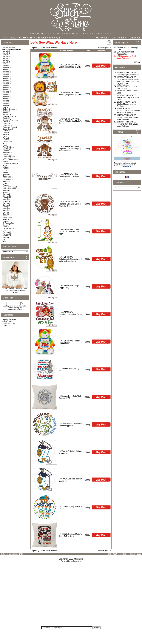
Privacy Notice (7, 322)
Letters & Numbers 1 (10, 163)
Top (3, 38)
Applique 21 (7, 89)
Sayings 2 (6, 200)
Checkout (135, 38)
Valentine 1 (7, 236)
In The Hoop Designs (10, 160)
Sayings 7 (6, 209)
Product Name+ (66, 51)
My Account (102, 38)
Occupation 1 (8, 176)
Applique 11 (7, 69)
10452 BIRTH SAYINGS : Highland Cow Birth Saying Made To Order (70, 149)
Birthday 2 (6, 113)
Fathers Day (7, 142)
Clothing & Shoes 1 (10, 127)
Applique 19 (7, 84)
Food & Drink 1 (8, 147)
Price (88, 51)
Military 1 (6, 167)
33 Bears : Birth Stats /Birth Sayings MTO (128, 83)
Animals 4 (6, 57)
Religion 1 (6, 190)
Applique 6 (7, 100)
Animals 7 (6, 62)
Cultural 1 (6, 131)
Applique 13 (7, 73)
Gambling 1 (7, 149)
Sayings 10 (7, 196)
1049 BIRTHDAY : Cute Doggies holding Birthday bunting (69, 176)
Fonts (5, 145)
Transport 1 (7, 232)
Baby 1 (5, 107)
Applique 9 (7, 105)
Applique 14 (7, 75)
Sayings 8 (6, 210)
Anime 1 (6, 64)
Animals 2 (6, 53)
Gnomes (6, 151)
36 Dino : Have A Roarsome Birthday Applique (70, 425)
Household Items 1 (10, 156)
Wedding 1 (7, 238)
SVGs (4, 241)
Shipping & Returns (9, 320)
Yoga (5, 239)
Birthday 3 (55, 38)
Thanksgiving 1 (8, 228)
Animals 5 (6, 58)
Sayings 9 (6, 212)
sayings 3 (6, 201)
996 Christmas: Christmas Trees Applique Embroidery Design (15, 290)
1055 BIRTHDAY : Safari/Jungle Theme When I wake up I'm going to (71, 259)
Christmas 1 (7, 122)
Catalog (12, 38)
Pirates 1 (6, 185)
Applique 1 (7, 66)
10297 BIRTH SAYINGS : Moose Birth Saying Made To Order (71, 121)
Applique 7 (7, 102)
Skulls (5, 216)
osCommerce (76, 561)
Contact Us (6, 325)
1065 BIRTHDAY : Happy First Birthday (69, 342)
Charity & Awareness (10, 120)
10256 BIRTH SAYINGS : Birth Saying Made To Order (70, 94)
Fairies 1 (6, 138)
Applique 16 (7, 78)
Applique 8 (7, 104)
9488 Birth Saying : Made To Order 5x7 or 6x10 (71, 535)
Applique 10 (7, 67)
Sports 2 (6, 221)
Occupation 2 (8, 178)
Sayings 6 (6, 207)
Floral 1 (5, 143)
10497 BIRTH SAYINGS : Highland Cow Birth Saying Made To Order (70, 204)
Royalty (5, 192)
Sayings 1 (6, 194)
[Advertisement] (71, 595)
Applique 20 (7, 87)
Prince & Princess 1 (10, 187)
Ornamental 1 (8, 180)
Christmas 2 (7, 124)
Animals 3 (6, 55)
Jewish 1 (6, 162)
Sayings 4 (6, 203)
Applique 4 (7, 96)
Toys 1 (5, 230)
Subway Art (7, 225)
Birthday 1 (6, 111)
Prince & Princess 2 (10, 189)
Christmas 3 (7, 125)
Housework (7, 158)
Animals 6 (6, 60)
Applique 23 (7, 93)
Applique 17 (7, 80)
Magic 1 (6, 165)
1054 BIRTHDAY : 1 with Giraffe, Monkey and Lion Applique (69, 232)
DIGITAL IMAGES (8, 48)
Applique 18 (7, 82)
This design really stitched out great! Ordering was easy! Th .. (125, 164)
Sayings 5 (6, 205)
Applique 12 (7, 71)
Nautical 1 (6, 174)
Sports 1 (6, 219)
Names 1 (6, 172)
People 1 (6, 183)
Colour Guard (8, 129)
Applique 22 (7, 91)
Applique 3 (7, 95)
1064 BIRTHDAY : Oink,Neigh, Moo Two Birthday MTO (71, 314)
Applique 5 (7, 98)
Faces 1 (6, 136)
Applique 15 (7, 76)
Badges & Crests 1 (10, 109)
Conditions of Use (8, 323)
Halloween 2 (7, 154)
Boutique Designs (9, 116)
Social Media (7, 218)
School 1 (6, 214)
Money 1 (6, 169)
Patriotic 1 (6, 181)
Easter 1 (6, 134)
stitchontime (78, 559)
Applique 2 (7, 86)
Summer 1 (7, 227)
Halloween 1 (7, 152)
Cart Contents (119, 38)
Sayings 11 (7, 198)
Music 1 (6, 171)
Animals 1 (6, 51)
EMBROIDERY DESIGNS (33, 38)
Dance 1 (6, 133)
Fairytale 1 (7, 140)
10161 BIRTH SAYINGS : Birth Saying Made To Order (70, 66)
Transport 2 (7, 234)
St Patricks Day (8, 223)
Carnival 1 (6, 118)
